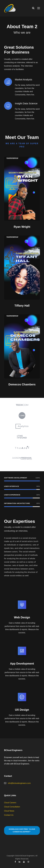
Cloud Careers (10, 803)
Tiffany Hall (22, 306)
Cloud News (9, 811)
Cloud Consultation (12, 807)
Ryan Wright (22, 227)
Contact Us (9, 815)
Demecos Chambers (22, 384)
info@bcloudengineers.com (19, 783)
